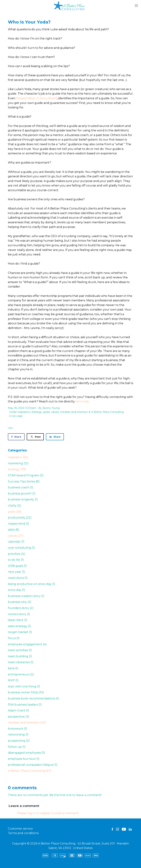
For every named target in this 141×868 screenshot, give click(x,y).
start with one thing (24, 686)
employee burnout (24, 759)
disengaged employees (26, 753)
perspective (19, 717)
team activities (20, 650)
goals (46, 412)
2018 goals (17, 566)
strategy (37, 412)
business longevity (23, 499)
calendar (16, 542)
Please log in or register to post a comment (48, 813)
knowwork (17, 729)
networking (18, 735)
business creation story (26, 596)
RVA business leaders (25, 705)
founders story (21, 608)
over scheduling (21, 548)
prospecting (19, 741)
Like (10, 428)
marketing (18, 463)
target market (20, 632)
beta (13, 668)
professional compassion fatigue (33, 765)
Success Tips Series (24, 481)
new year (16, 572)
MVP (13, 680)
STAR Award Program (26, 475)
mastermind (18, 524)
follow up (17, 747)
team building (20, 656)
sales (13, 530)
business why (20, 602)
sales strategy (19, 626)
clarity (14, 506)
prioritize (16, 554)
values (55, 412)
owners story (19, 614)
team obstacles (21, 662)
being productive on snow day (32, 584)
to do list (16, 560)
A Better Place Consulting (107, 412)
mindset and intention (74, 412)
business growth (22, 493)
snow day (17, 590)
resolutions (18, 578)
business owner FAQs (26, 692)
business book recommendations (33, 698)
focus (14, 638)
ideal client (18, 620)
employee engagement (27, 644)
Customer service (20, 829)
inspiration (24, 412)
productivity (20, 518)
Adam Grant (18, 710)
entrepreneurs (21, 674)
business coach (21, 487)
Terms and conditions (23, 833)
